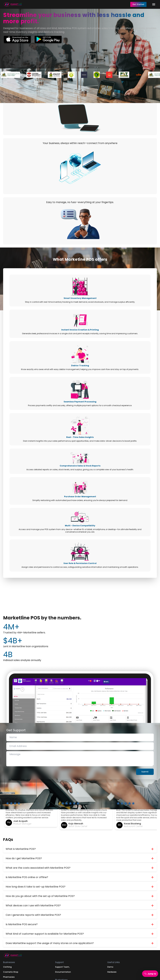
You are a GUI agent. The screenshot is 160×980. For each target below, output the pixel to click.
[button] (80, 849)
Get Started (138, 4)
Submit (145, 772)
